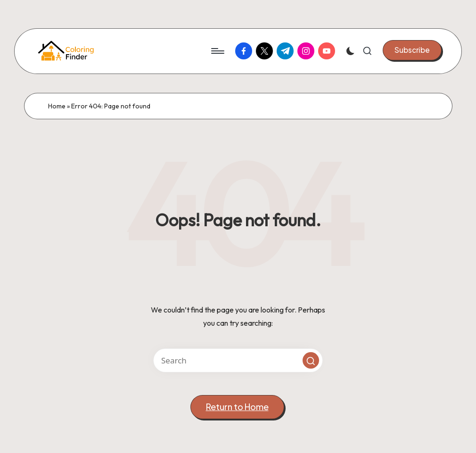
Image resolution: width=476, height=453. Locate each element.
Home (57, 106)
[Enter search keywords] (238, 360)
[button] (412, 50)
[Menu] (217, 51)
